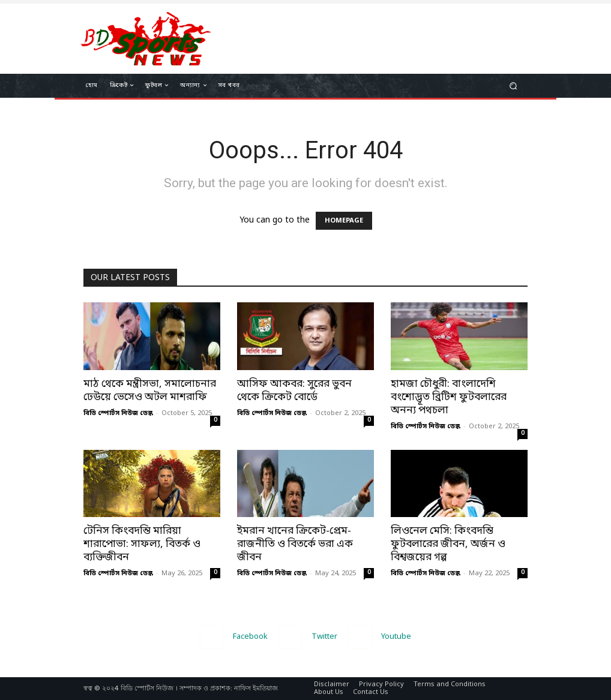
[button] (513, 86)
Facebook (250, 637)
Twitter (324, 637)
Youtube (396, 637)
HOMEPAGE (344, 221)
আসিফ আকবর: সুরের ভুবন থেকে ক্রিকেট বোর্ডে (294, 391)
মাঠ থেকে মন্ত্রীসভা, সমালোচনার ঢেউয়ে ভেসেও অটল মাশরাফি (150, 391)
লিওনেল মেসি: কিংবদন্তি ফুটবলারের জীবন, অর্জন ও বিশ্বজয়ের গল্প (448, 544)
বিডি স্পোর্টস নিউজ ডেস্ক (118, 413)
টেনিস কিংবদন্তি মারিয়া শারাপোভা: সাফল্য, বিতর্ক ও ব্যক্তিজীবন (142, 544)
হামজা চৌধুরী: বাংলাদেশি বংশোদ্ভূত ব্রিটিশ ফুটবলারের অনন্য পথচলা (449, 397)
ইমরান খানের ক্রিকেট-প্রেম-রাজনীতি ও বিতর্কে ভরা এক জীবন (295, 544)
